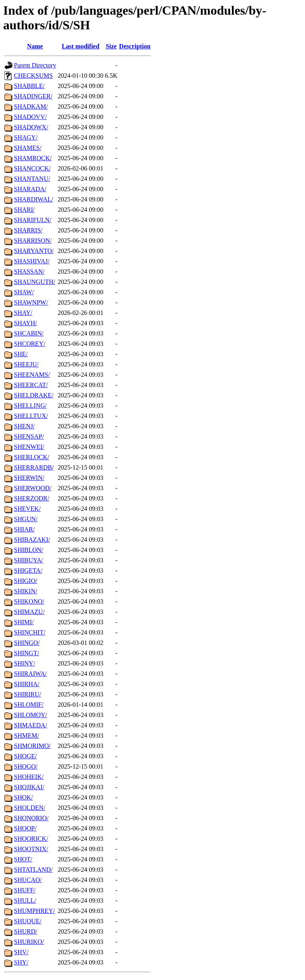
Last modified (80, 46)
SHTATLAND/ (33, 870)
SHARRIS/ (28, 230)
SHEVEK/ (27, 509)
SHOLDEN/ (30, 808)
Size (111, 46)
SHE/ (21, 354)
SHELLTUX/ (31, 416)
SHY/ (21, 962)
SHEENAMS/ (32, 375)
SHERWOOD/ (33, 488)
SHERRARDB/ (34, 467)
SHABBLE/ (29, 86)
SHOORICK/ (31, 839)
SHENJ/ (24, 426)
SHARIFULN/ (33, 220)
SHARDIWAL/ (34, 199)
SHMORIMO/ (32, 746)
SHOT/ (23, 859)
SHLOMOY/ (31, 715)
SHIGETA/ (28, 571)
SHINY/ (24, 663)
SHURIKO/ (29, 942)
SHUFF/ (25, 890)
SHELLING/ (30, 406)
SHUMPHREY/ (34, 911)
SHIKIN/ (26, 591)
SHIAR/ (24, 529)
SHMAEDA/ (31, 725)
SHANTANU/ (32, 179)
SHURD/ (26, 931)
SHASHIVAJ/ (32, 261)
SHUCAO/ (28, 880)
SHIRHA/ (27, 684)
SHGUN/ (26, 519)
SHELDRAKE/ (34, 395)
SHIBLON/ (29, 550)
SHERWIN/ (29, 478)
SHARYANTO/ (34, 251)
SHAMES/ (28, 148)
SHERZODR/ (32, 498)
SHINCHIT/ (30, 632)
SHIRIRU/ (27, 694)
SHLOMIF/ (29, 705)
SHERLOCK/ (32, 457)
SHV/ (21, 952)
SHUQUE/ (28, 921)
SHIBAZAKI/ (32, 540)
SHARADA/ (30, 189)
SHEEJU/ (26, 364)
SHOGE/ (25, 756)
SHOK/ (23, 797)
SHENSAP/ (29, 436)
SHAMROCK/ (33, 158)
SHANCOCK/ (32, 168)
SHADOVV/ (30, 117)
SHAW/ (24, 292)
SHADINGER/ (33, 96)
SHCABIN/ (29, 333)
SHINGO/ (27, 643)
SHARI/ (24, 210)
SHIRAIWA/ (30, 674)
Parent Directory (35, 65)
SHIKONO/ (29, 601)
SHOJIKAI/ (29, 787)
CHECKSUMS (33, 76)
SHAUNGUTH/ (35, 282)
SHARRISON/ (33, 241)
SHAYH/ (25, 323)
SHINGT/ (26, 653)
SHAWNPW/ (31, 302)
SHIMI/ (24, 622)
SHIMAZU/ (29, 612)
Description (135, 46)
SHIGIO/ (26, 581)
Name (35, 46)
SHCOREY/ (30, 344)
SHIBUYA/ (29, 560)
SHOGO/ (26, 766)
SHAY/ (23, 313)
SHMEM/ (26, 735)
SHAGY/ (26, 137)
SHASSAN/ (29, 271)
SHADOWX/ (31, 127)
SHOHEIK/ (29, 777)
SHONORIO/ (31, 818)
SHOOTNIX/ (31, 849)
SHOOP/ (25, 828)
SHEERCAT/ (31, 385)
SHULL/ (25, 900)
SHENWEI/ (29, 447)
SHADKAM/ (31, 106)
